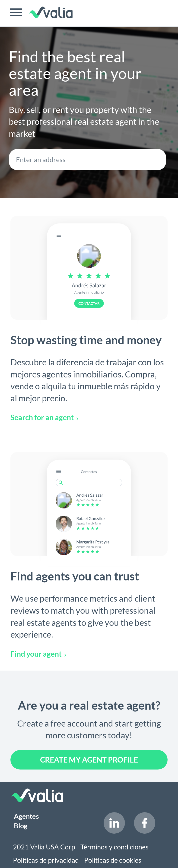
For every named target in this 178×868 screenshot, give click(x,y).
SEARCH (155, 160)
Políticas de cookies (113, 860)
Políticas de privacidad (46, 860)
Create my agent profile (89, 760)
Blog (21, 826)
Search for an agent (44, 417)
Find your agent (38, 654)
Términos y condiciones (114, 847)
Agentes (26, 816)
